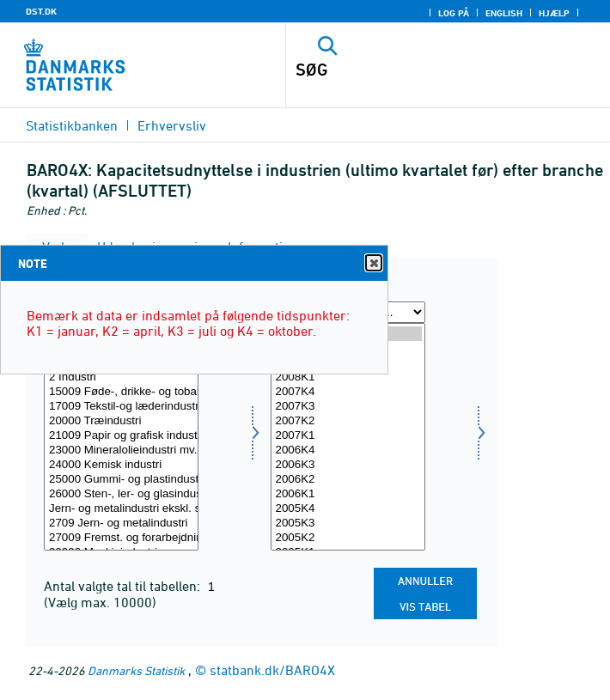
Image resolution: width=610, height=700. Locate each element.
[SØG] (417, 70)
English (504, 13)
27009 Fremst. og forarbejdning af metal (121, 538)
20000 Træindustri (121, 421)
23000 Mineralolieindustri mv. (121, 450)
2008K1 (348, 377)
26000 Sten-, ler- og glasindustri (121, 494)
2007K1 (348, 436)
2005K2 (348, 538)
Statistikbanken (72, 125)
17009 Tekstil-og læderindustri (121, 407)
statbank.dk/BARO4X (272, 670)
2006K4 (348, 450)
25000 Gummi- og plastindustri (121, 480)
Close (373, 263)
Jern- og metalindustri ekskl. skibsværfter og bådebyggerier (121, 509)
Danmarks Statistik (136, 670)
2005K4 (348, 509)
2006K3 (348, 465)
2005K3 (348, 523)
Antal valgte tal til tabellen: (124, 586)
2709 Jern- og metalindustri (121, 523)
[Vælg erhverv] (121, 437)
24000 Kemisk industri (121, 465)
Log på (454, 13)
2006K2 (348, 480)
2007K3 (348, 407)
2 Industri (121, 377)
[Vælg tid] (348, 437)
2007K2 (348, 421)
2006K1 (348, 494)
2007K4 (348, 392)
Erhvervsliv (172, 125)
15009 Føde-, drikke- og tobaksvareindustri (121, 392)
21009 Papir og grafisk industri (121, 436)
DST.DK (41, 11)
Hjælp (554, 13)
